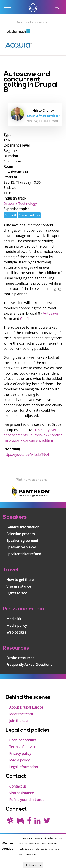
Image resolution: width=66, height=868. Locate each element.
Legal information (23, 767)
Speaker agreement (22, 540)
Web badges (16, 632)
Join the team (20, 721)
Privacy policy (20, 753)
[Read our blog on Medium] (20, 822)
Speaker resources (21, 547)
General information (23, 527)
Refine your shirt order (27, 800)
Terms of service (23, 747)
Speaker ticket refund (24, 554)
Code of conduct (23, 740)
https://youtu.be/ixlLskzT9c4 (26, 454)
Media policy (17, 626)
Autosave (50, 313)
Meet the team (21, 714)
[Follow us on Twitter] (47, 822)
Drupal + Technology (20, 204)
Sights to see (17, 593)
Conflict (26, 319)
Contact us (18, 786)
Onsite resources (20, 658)
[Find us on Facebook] (29, 822)
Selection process (21, 534)
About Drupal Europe (26, 707)
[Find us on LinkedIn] (37, 822)
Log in (58, 7)
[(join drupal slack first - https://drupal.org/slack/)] (10, 822)
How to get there (20, 580)
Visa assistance (19, 586)
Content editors (29, 215)
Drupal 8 (10, 215)
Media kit (14, 619)
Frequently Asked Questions (29, 664)
